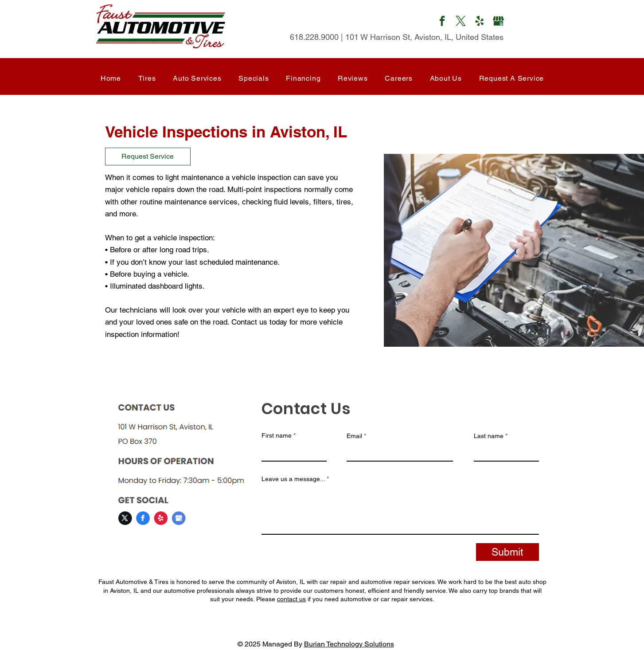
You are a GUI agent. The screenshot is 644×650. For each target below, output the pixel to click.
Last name (489, 436)
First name (277, 435)
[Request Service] (148, 157)
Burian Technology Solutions (349, 644)
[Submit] (507, 552)
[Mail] (442, 22)
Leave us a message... (293, 479)
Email (354, 436)
